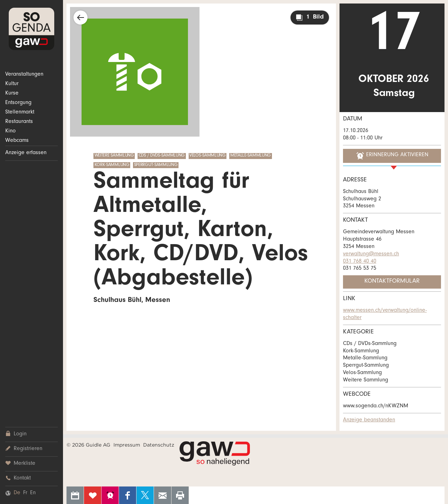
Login (16, 434)
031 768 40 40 (360, 262)
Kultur (12, 84)
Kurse (12, 94)
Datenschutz (159, 445)
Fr (25, 493)
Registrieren (24, 449)
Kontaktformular (392, 282)
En (33, 493)
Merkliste (20, 464)
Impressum (127, 445)
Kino (10, 131)
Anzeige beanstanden (369, 420)
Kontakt (18, 478)
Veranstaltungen (24, 75)
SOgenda (31, 29)
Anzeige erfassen (26, 153)
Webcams (17, 141)
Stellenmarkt (20, 112)
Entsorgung (18, 103)
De (17, 493)
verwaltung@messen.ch (371, 254)
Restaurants (19, 122)
